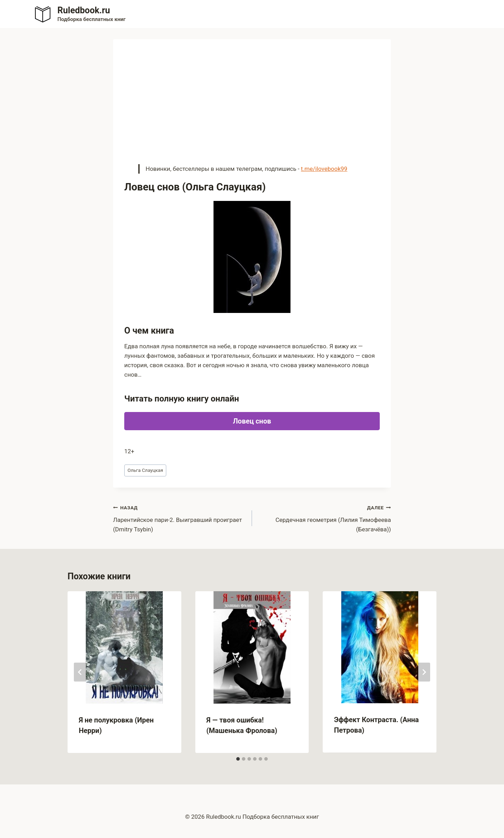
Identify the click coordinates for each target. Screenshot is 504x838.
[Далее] (424, 672)
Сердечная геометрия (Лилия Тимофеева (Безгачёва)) (324, 518)
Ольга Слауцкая (145, 470)
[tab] (238, 759)
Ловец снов (252, 421)
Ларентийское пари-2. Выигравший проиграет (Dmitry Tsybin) (180, 518)
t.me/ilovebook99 (324, 169)
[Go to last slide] (80, 672)
